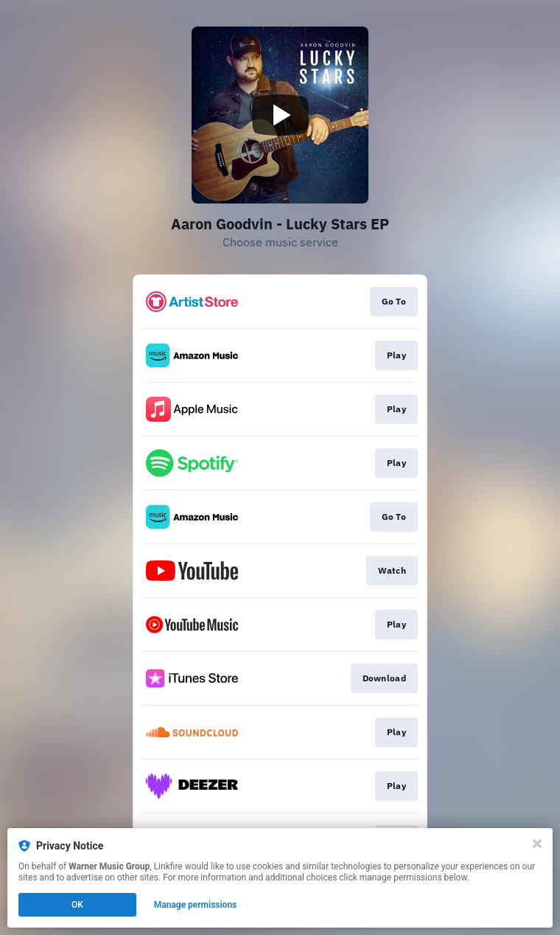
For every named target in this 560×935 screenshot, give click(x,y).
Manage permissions (196, 905)
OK (77, 905)
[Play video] (280, 115)
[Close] (537, 844)
